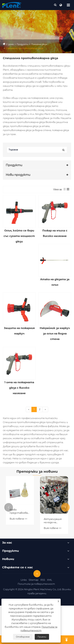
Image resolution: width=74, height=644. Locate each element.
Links (24, 580)
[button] (9, 507)
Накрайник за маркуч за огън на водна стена (55, 334)
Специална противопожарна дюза (25, 48)
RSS (43, 580)
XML (50, 580)
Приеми (42, 637)
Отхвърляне (23, 637)
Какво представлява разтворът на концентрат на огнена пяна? (20, 512)
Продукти (22, 44)
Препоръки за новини (37, 471)
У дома (10, 44)
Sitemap (34, 580)
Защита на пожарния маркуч (19, 331)
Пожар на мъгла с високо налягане (55, 233)
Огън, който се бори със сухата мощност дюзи (19, 236)
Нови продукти (18, 175)
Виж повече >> (18, 519)
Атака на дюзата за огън (55, 282)
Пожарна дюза (39, 44)
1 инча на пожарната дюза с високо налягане (19, 388)
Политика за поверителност (36, 584)
